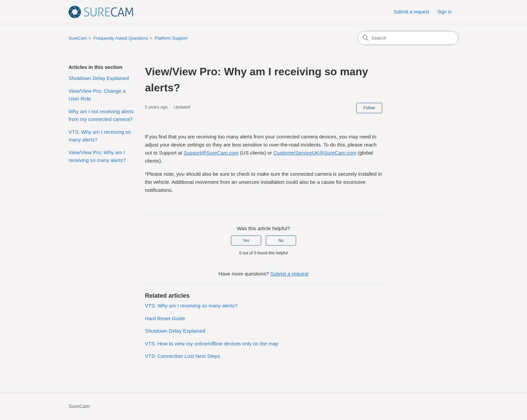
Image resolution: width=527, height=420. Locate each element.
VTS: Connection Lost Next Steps (182, 356)
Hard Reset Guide (165, 318)
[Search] (408, 38)
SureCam (78, 38)
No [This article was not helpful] (281, 241)
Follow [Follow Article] (369, 108)
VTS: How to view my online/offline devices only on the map (212, 344)
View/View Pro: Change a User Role (97, 95)
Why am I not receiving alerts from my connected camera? (101, 115)
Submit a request (411, 12)
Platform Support (171, 38)
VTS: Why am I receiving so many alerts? (100, 136)
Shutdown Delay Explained (99, 78)
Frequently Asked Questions (121, 38)
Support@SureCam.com (211, 153)
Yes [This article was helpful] (246, 241)
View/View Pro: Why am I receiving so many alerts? (97, 156)
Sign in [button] (444, 12)
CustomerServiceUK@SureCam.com (315, 153)
